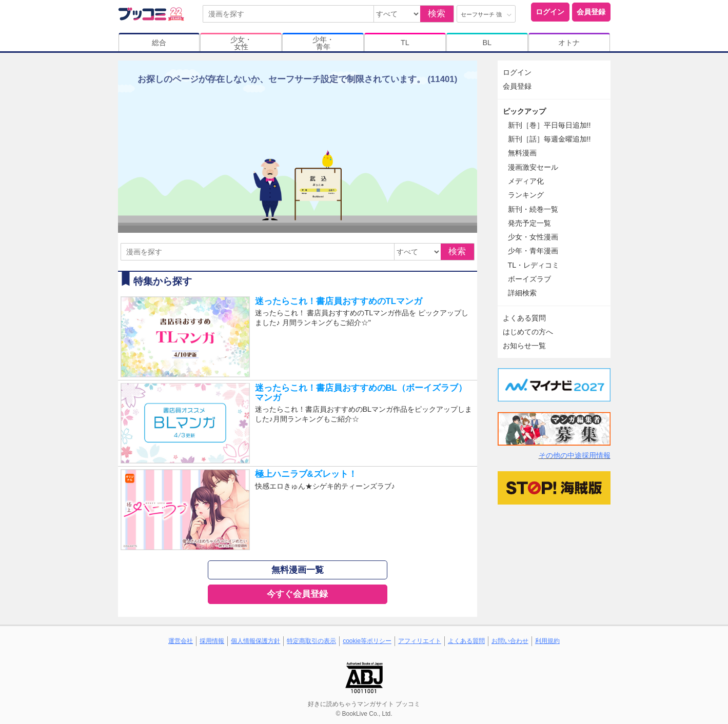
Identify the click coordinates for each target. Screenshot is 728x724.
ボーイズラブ (529, 279)
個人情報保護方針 (255, 641)
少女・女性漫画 (533, 237)
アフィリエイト (420, 641)
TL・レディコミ (534, 265)
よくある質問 (524, 318)
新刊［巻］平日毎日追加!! (549, 125)
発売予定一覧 (529, 223)
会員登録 (591, 12)
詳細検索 (522, 293)
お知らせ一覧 (524, 346)
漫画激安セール (533, 167)
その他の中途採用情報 (575, 455)
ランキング (526, 195)
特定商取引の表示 (311, 641)
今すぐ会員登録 (297, 594)
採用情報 (212, 641)
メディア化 (526, 181)
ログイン (550, 12)
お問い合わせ (510, 641)
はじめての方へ (528, 332)
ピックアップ (524, 111)
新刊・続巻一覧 (533, 209)
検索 (437, 14)
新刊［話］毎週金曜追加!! (549, 139)
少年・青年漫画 (533, 251)
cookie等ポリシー (367, 641)
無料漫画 (522, 153)
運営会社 (181, 641)
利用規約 (547, 641)
